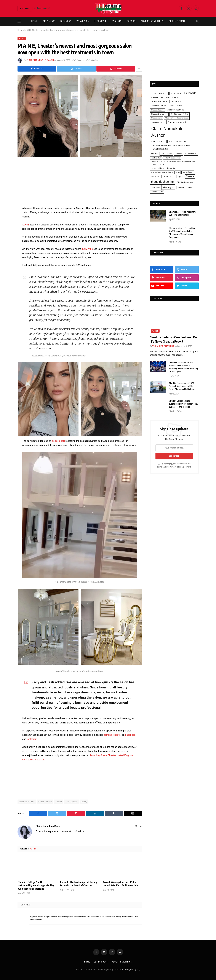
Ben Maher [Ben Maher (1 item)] (163, 93)
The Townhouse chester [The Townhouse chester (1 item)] (186, 182)
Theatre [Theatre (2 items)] (190, 176)
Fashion (117, 21)
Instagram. (32, 739)
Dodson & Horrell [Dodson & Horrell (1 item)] (182, 141)
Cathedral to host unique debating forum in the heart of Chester (78, 884)
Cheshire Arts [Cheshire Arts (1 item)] (176, 101)
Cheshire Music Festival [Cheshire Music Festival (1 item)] (179, 114)
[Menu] (19, 21)
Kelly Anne (88, 249)
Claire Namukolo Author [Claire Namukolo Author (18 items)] (167, 132)
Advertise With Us (152, 21)
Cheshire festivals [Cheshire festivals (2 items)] (176, 110)
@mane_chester (113, 735)
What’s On (83, 21)
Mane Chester (71, 802)
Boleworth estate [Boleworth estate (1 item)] (157, 98)
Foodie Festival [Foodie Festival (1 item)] (166, 154)
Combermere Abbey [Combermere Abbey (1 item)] (158, 141)
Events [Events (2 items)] (154, 154)
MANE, (26, 225)
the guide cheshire (27, 802)
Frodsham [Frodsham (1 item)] (179, 154)
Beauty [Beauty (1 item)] (154, 93)
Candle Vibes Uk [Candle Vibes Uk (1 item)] (173, 98)
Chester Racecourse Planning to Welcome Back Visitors (183, 213)
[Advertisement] (80, 184)
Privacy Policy (175, 467)
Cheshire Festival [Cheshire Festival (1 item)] (158, 110)
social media (59, 441)
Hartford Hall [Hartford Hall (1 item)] (156, 158)
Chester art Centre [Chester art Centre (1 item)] (158, 122)
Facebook (130, 735)
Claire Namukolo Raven (40, 60)
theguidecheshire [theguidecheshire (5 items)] (162, 182)
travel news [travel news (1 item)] (155, 188)
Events (131, 21)
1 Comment (78, 60)
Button (25, 8)
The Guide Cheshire (163, 346)
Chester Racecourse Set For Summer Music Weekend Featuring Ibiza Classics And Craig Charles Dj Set (183, 367)
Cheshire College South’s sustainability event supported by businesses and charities (36, 885)
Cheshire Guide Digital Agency (127, 970)
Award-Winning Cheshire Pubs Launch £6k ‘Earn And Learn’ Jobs (121, 884)
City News (49, 21)
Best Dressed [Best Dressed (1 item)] (176, 93)
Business (66, 21)
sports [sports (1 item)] (181, 177)
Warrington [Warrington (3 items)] (168, 187)
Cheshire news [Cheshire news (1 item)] (157, 118)
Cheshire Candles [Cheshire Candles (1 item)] (175, 105)
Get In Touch (177, 21)
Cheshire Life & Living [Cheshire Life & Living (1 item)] (159, 114)
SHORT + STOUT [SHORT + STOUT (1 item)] (169, 177)
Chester (59, 802)
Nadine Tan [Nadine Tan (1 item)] (155, 177)
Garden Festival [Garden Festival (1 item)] (191, 154)
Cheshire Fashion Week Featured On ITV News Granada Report (173, 339)
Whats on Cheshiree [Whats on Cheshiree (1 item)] (185, 188)
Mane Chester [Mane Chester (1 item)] (188, 172)
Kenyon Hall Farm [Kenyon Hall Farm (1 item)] (158, 168)
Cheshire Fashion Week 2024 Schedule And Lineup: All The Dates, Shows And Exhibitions (182, 386)
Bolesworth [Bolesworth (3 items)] (190, 93)
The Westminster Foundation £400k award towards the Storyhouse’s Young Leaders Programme (182, 233)
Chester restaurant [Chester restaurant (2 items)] (177, 122)
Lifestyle (101, 21)
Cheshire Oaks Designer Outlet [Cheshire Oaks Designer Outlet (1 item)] (177, 118)
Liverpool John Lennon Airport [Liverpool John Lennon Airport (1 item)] (162, 172)
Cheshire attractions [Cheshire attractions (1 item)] (158, 105)
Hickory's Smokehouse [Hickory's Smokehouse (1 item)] (172, 158)
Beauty (22, 38)
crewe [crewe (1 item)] (171, 141)
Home (34, 21)
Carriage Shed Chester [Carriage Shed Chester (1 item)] (159, 101)
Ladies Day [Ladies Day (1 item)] (171, 168)
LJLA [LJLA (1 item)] (178, 172)
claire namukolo (45, 802)
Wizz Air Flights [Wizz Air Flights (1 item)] (157, 192)
